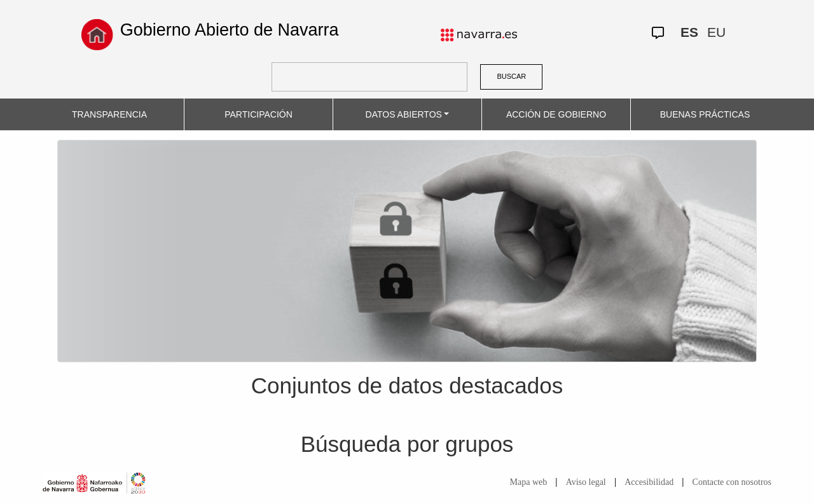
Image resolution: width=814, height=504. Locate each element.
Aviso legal (586, 482)
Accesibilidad (649, 482)
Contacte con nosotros (732, 482)
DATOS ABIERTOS (404, 114)
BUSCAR (511, 76)
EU (716, 32)
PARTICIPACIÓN (259, 114)
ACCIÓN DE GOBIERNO (556, 114)
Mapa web (529, 482)
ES (689, 32)
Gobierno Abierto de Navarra (230, 30)
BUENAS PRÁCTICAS (705, 114)
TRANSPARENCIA (109, 114)
